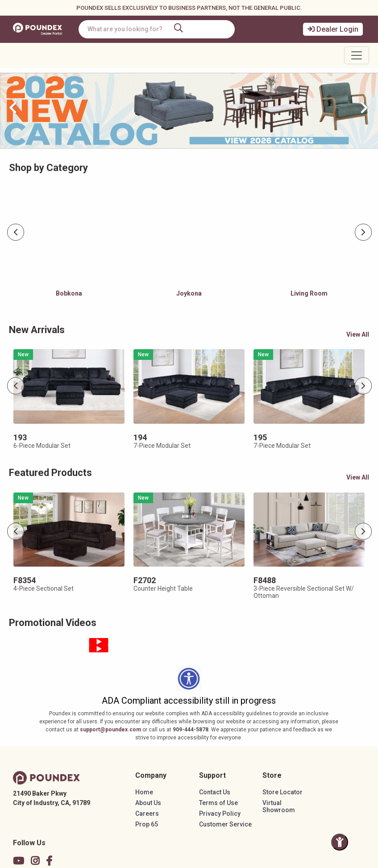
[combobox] (158, 29)
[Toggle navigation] (357, 55)
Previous (16, 233)
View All (358, 334)
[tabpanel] (69, 247)
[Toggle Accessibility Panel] (340, 842)
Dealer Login (333, 29)
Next (364, 233)
